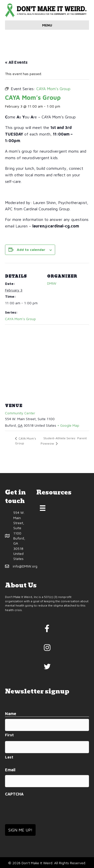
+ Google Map (68, 425)
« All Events (16, 62)
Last (9, 757)
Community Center (20, 413)
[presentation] (43, 809)
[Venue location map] (47, 361)
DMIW (52, 283)
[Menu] (43, 508)
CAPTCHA (14, 794)
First (9, 735)
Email (10, 770)
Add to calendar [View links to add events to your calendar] (31, 250)
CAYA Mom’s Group (20, 319)
